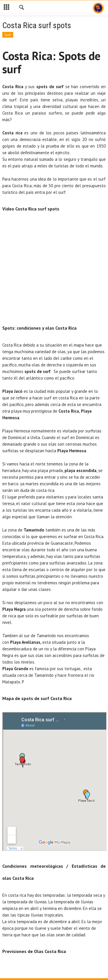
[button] (22, 8)
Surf (8, 35)
